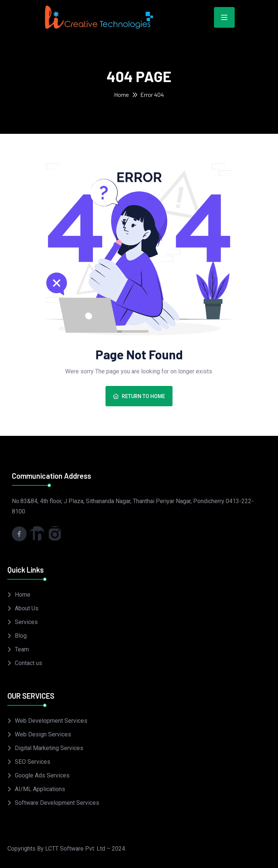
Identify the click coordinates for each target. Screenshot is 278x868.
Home (121, 94)
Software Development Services (57, 803)
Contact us (29, 663)
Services (26, 622)
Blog (21, 636)
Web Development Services (51, 721)
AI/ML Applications (40, 789)
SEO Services (33, 762)
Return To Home (139, 396)
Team (22, 649)
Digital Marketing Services (49, 748)
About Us (27, 608)
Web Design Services (43, 734)
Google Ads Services (42, 775)
